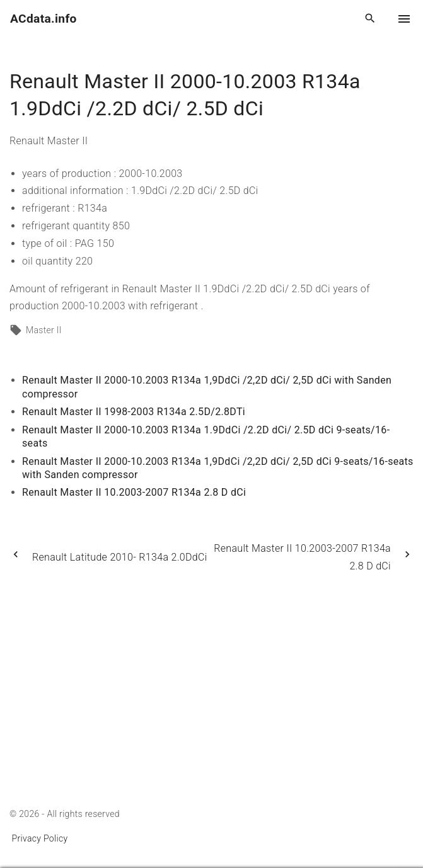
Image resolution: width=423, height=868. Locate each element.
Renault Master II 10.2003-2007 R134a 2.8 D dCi (134, 492)
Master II (44, 330)
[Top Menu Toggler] (404, 19)
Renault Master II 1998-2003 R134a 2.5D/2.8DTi (134, 412)
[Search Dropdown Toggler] (370, 19)
